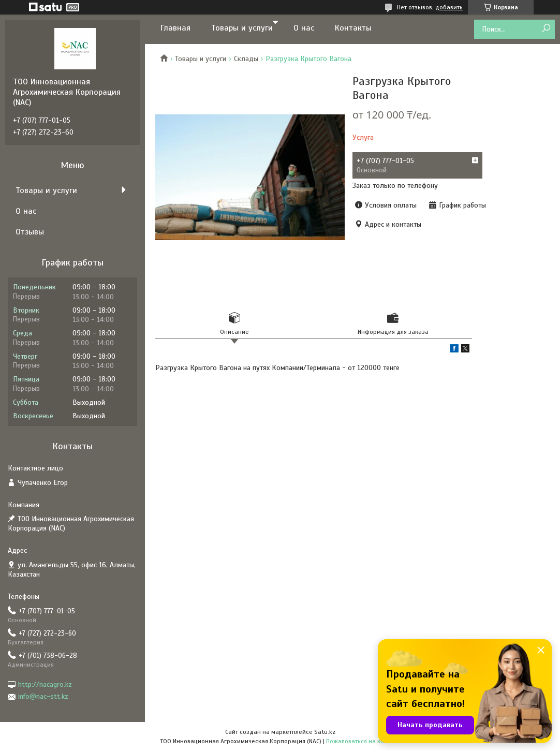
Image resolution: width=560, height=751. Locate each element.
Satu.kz (325, 732)
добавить (449, 7)
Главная (175, 28)
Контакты (353, 28)
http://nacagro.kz (45, 684)
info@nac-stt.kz (43, 696)
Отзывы (30, 232)
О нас (304, 28)
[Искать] (546, 29)
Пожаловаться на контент (363, 741)
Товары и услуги (242, 28)
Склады (246, 59)
